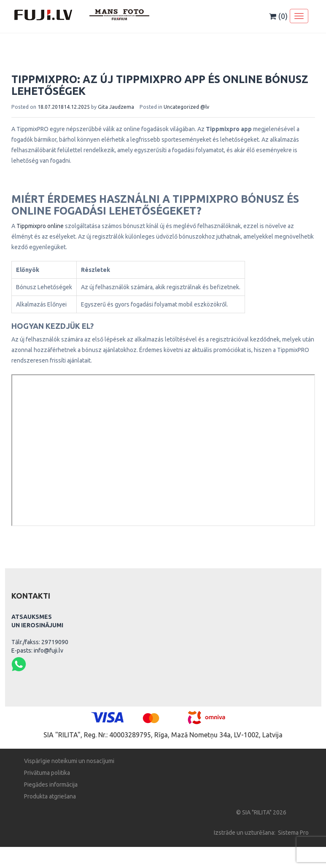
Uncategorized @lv (186, 107)
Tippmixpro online (40, 226)
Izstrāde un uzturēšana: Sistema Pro (261, 833)
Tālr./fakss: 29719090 (40, 642)
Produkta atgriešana (50, 796)
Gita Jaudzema (116, 107)
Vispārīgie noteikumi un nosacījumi (69, 761)
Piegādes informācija (51, 785)
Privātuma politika (47, 773)
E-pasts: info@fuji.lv (37, 650)
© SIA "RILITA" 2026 (261, 812)
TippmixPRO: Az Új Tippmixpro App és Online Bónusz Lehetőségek (160, 85)
